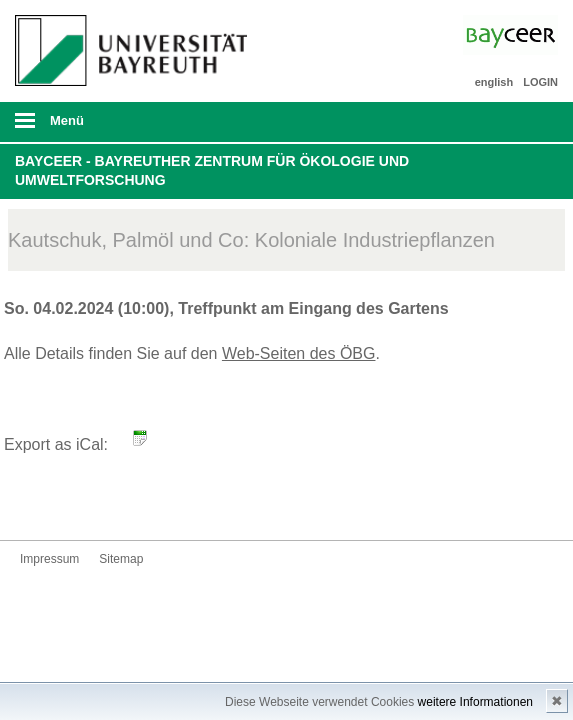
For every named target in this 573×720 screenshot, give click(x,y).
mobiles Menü (125, 127)
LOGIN (540, 82)
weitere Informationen (475, 702)
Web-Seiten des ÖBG (299, 353)
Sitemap (121, 559)
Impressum (49, 559)
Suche (505, 122)
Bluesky (36, 502)
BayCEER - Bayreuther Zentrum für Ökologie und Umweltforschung (212, 171)
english (494, 82)
